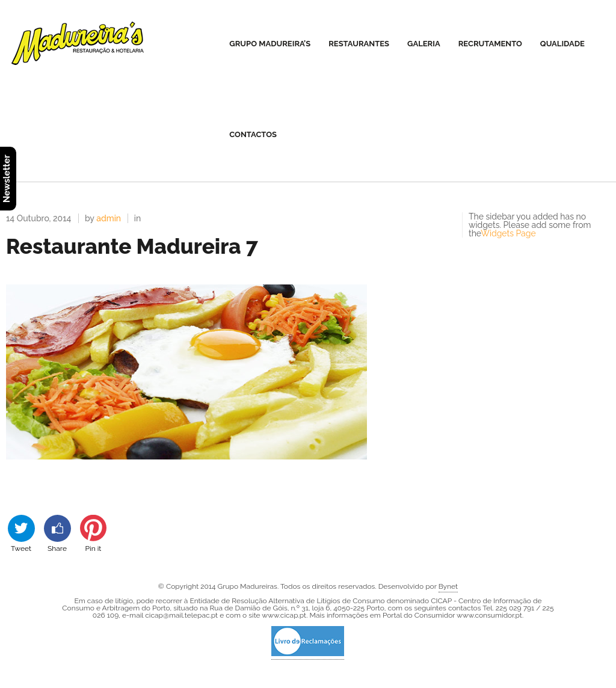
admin (109, 218)
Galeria (424, 44)
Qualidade (562, 44)
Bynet (448, 586)
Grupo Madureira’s (270, 44)
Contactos (253, 134)
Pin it (94, 533)
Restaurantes (359, 44)
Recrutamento (490, 44)
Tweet (21, 533)
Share (57, 533)
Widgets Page (508, 233)
